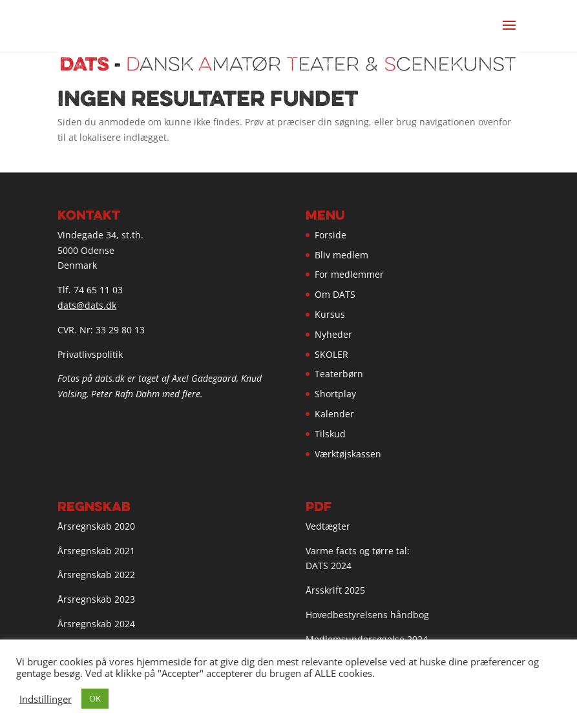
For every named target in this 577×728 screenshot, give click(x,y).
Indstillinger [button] (46, 699)
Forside (330, 235)
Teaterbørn (339, 374)
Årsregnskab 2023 (96, 599)
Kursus (330, 314)
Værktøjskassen (348, 454)
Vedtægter (328, 526)
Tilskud (330, 434)
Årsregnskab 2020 (96, 526)
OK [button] (95, 698)
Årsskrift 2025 (335, 590)
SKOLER (331, 354)
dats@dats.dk (87, 305)
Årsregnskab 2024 (96, 624)
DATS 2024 (329, 566)
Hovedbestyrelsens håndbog (367, 615)
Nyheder (333, 334)
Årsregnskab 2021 (96, 551)
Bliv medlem (341, 255)
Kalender (334, 414)
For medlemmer (349, 274)
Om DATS (335, 294)
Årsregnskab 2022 (96, 575)
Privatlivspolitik (90, 354)
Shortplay (335, 394)
